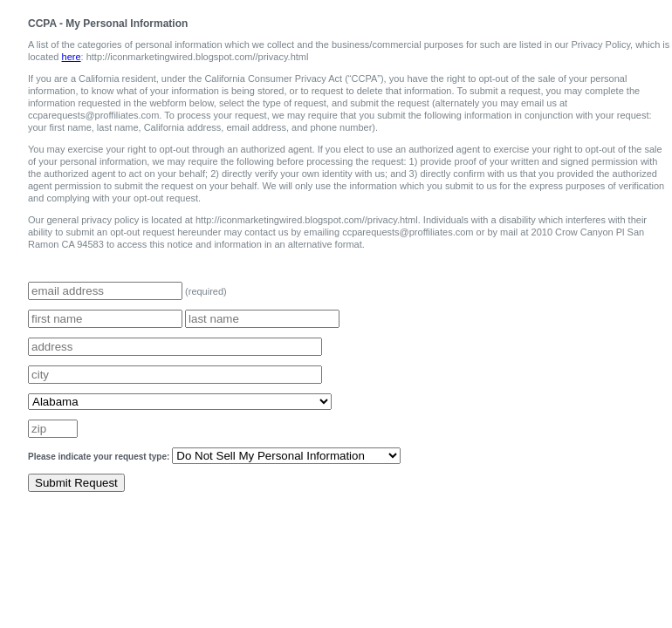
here (72, 57)
